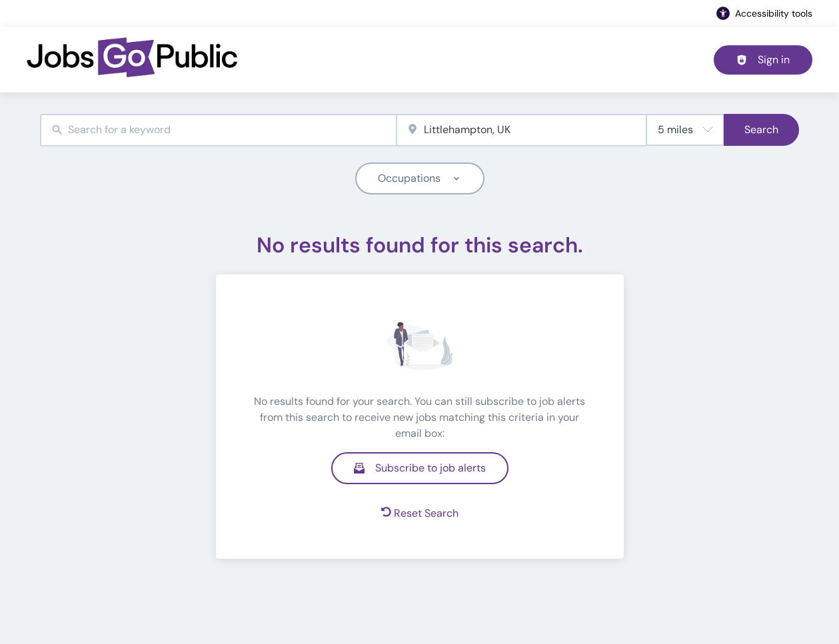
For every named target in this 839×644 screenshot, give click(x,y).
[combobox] (218, 130)
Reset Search (420, 513)
